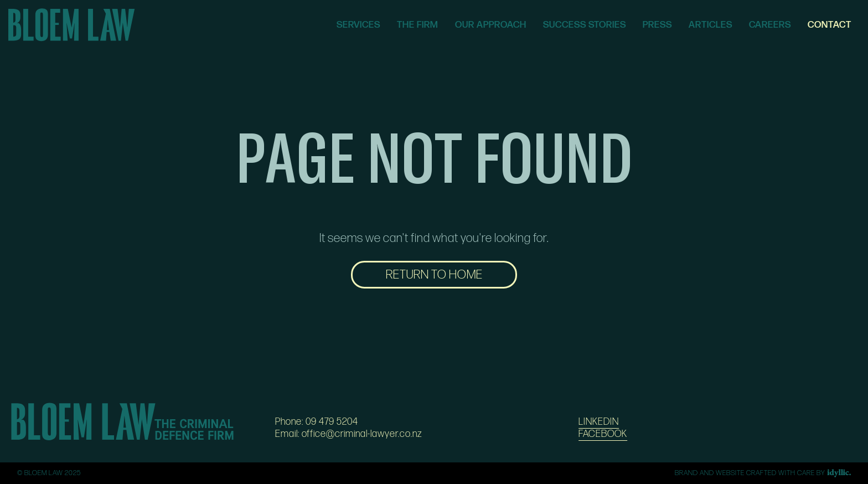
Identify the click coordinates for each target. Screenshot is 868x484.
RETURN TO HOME (434, 275)
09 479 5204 (332, 422)
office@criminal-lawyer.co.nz (362, 434)
